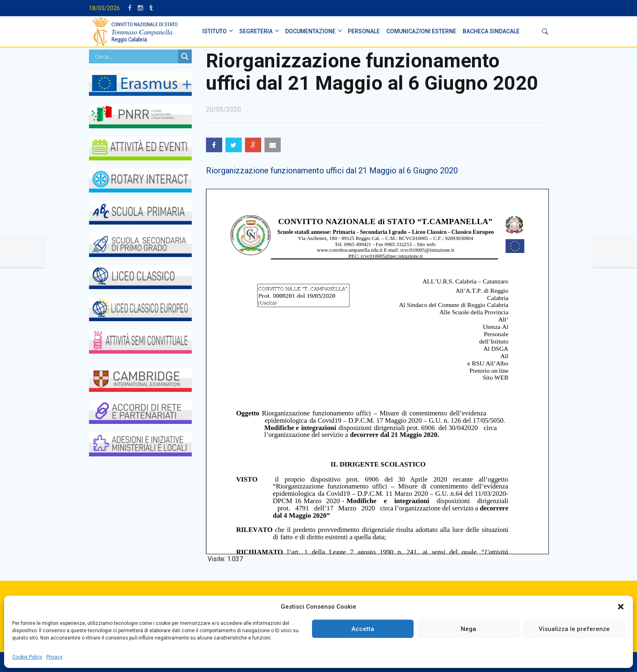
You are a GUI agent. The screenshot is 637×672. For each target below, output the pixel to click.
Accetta (363, 629)
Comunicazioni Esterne (421, 31)
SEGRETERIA (256, 31)
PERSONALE (364, 31)
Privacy (54, 657)
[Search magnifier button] (185, 56)
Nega (468, 629)
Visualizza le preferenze (574, 629)
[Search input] (135, 56)
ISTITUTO (214, 31)
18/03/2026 (104, 8)
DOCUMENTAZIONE (310, 31)
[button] (621, 607)
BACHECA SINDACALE (491, 31)
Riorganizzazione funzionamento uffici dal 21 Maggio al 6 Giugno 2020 (332, 171)
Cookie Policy (27, 657)
